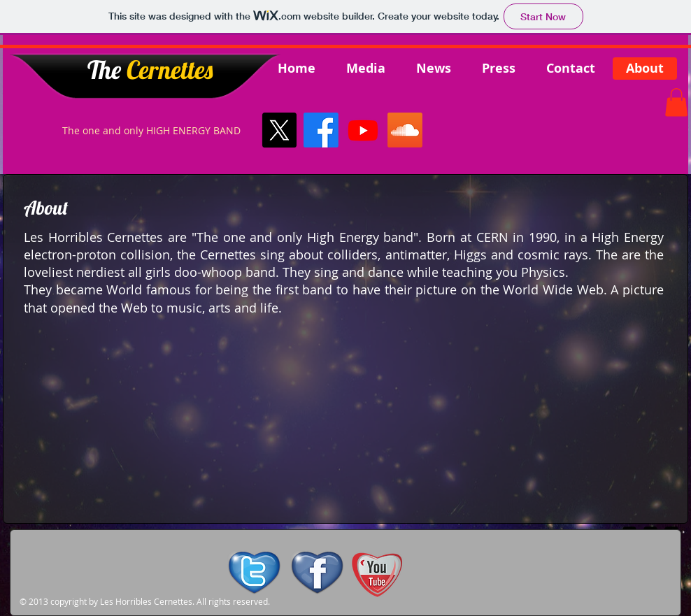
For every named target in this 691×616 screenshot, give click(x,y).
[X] (279, 130)
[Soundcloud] (405, 130)
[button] (676, 102)
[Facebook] (321, 130)
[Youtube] (363, 130)
